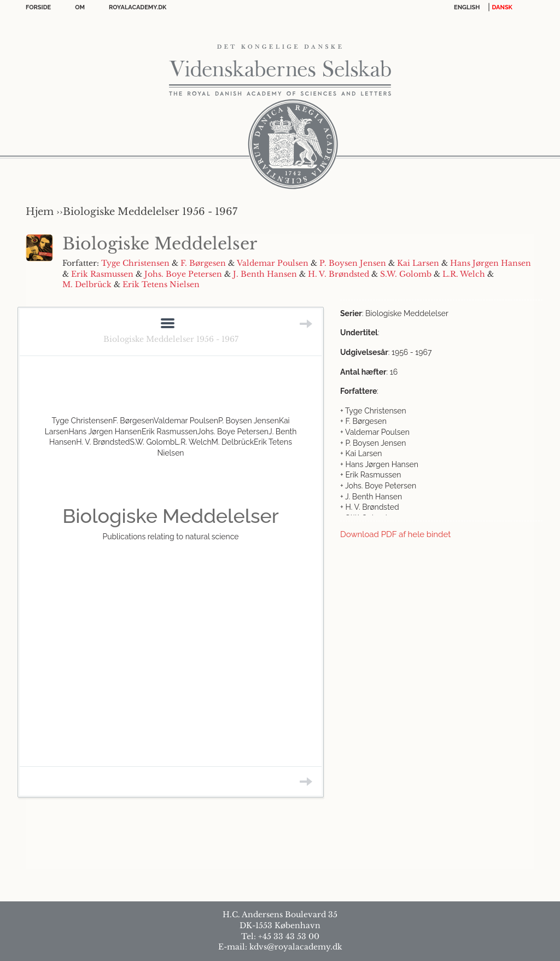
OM (80, 7)
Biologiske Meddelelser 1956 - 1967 (171, 339)
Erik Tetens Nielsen (161, 284)
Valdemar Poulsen (273, 263)
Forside (38, 7)
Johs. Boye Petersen (183, 274)
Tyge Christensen (135, 263)
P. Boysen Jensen (353, 263)
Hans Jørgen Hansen (491, 263)
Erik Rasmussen (102, 274)
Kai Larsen (418, 263)
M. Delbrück (87, 284)
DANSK (502, 7)
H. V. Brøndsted (339, 274)
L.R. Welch (464, 274)
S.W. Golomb (406, 274)
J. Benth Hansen (265, 274)
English (467, 7)
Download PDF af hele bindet (395, 534)
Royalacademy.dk (138, 7)
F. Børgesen (203, 263)
